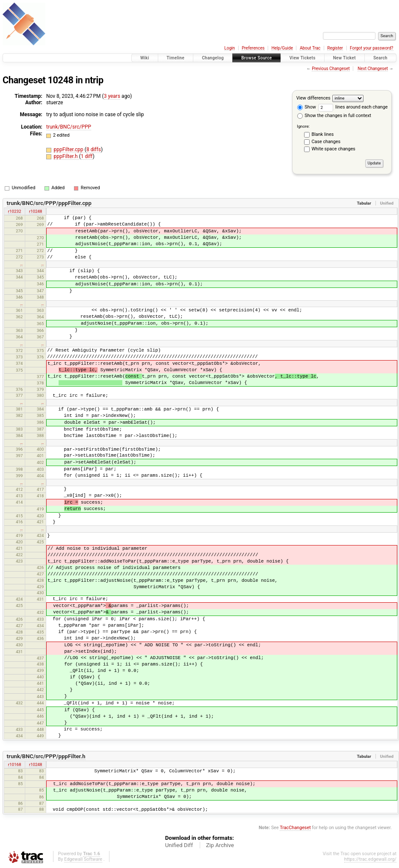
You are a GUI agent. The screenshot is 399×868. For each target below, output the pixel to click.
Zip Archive (220, 845)
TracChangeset (295, 828)
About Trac (310, 48)
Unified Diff (179, 845)
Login (230, 48)
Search (380, 58)
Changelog (213, 58)
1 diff (87, 156)
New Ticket (344, 58)
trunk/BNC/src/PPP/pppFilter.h (46, 756)
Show (307, 107)
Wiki (145, 58)
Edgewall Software (83, 859)
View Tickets (303, 58)
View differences (313, 98)
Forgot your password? (372, 48)
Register (335, 48)
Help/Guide (282, 48)
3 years (112, 96)
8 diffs (94, 150)
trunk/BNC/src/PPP (69, 127)
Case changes (326, 142)
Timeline (176, 58)
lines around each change (353, 107)
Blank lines (323, 134)
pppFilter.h (66, 156)
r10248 (36, 211)
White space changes (334, 149)
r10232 (15, 211)
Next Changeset (373, 69)
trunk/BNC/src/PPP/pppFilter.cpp (49, 203)
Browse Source (257, 58)
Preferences (253, 48)
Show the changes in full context (334, 116)
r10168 (15, 764)
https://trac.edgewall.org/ (370, 859)
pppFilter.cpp (69, 150)
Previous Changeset (331, 69)
